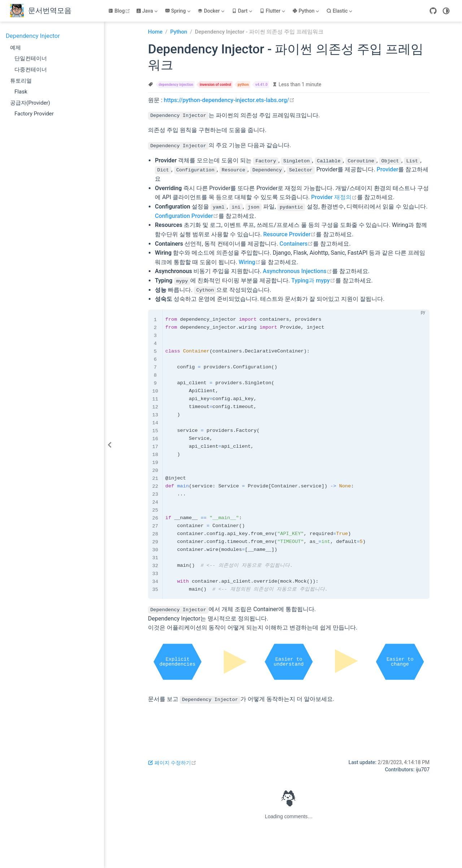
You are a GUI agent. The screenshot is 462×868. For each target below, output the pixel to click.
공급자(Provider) (30, 103)
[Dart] (243, 11)
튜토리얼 (21, 81)
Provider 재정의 (334, 197)
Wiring (250, 262)
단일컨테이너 (31, 58)
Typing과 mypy (313, 280)
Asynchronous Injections (297, 271)
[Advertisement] (289, 725)
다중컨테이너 (31, 70)
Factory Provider (34, 114)
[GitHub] (433, 11)
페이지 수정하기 (172, 762)
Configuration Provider (187, 216)
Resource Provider (289, 234)
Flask (21, 92)
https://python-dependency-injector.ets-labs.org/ (229, 100)
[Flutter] (273, 11)
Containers (297, 243)
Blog (120, 11)
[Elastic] (340, 11)
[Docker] (212, 11)
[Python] (306, 11)
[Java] (148, 11)
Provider (387, 169)
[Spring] (178, 11)
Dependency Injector (33, 36)
